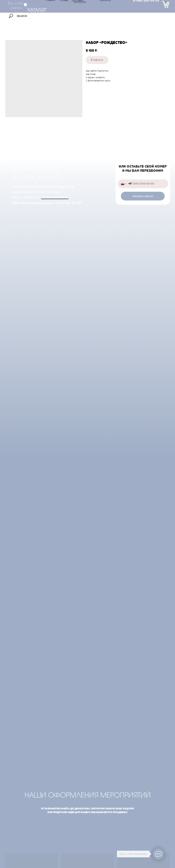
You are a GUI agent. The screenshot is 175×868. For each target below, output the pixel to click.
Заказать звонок (143, 196)
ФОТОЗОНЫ (80, 2)
